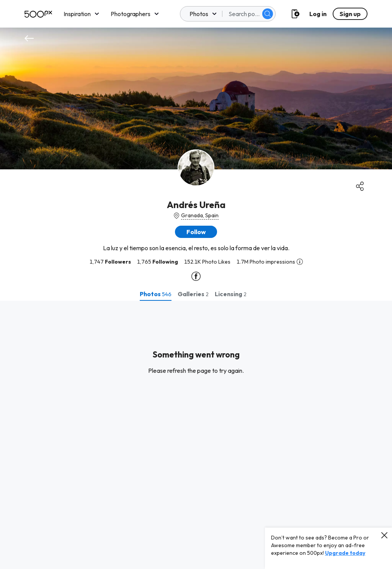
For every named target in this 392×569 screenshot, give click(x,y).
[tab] (156, 294)
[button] (196, 232)
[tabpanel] (196, 435)
